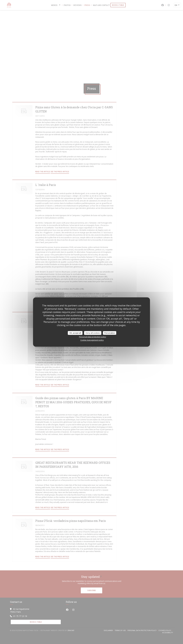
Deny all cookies (93, 333)
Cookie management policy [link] (92, 340)
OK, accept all (75, 333)
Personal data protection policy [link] (93, 337)
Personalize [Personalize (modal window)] (110, 333)
